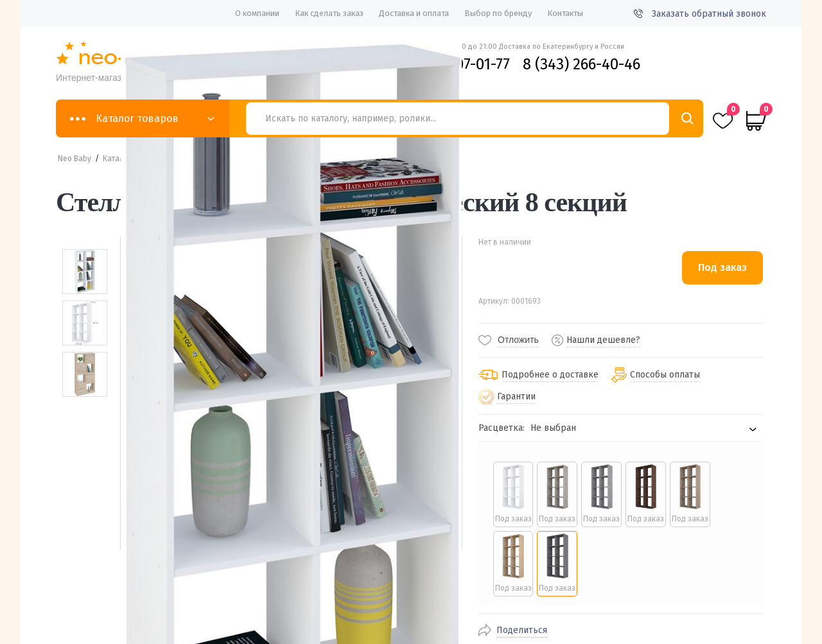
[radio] (512, 494)
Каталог (117, 159)
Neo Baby (74, 159)
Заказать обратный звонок (700, 14)
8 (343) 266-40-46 (582, 64)
